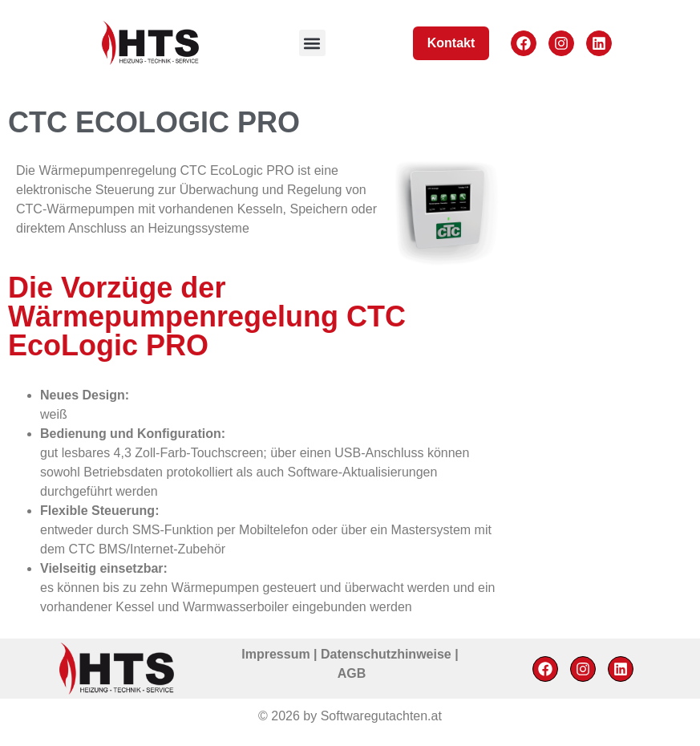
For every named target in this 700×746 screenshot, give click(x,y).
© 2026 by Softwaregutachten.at (350, 716)
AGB (352, 673)
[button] (312, 43)
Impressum (277, 654)
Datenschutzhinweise (388, 654)
